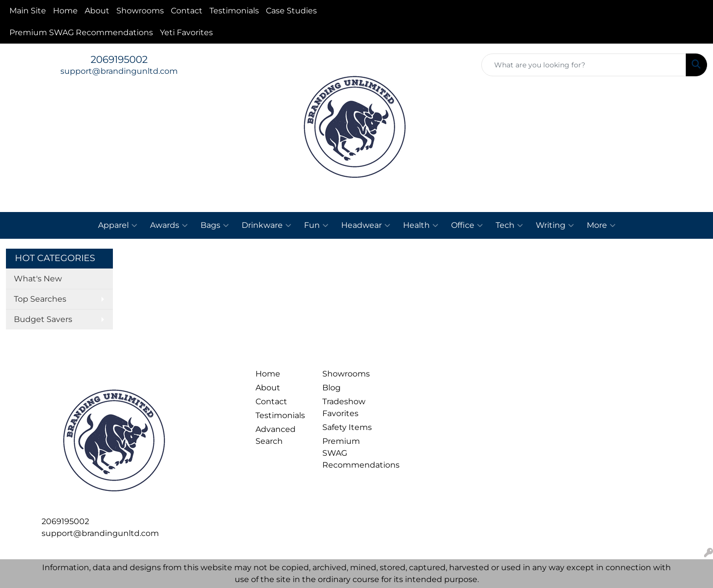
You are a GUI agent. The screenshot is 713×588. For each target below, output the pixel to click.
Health (421, 225)
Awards (169, 225)
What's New (38, 279)
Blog (331, 388)
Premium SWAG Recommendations (81, 32)
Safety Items (347, 427)
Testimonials (234, 11)
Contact (187, 11)
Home (65, 11)
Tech (509, 225)
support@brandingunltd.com (119, 71)
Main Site (28, 11)
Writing (555, 225)
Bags (215, 225)
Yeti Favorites (186, 32)
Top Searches (40, 299)
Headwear (366, 225)
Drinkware (266, 225)
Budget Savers (43, 319)
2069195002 (119, 59)
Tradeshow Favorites (344, 407)
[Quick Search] (584, 65)
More (601, 225)
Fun (316, 225)
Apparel (118, 225)
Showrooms (140, 11)
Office (467, 225)
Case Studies (291, 11)
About (97, 11)
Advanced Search (276, 435)
